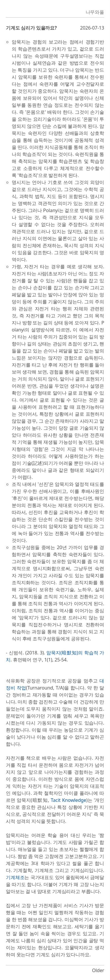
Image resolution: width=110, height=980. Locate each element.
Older (98, 970)
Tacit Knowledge (68, 800)
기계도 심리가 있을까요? (31, 28)
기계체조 (15, 877)
